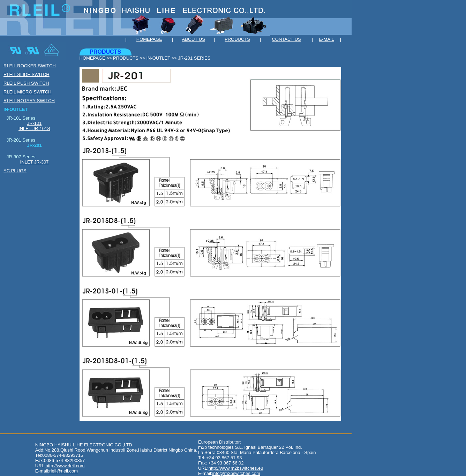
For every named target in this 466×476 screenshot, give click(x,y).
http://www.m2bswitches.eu (236, 468)
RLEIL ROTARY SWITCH (29, 101)
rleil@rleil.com (63, 471)
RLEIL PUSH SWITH (26, 83)
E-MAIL (326, 39)
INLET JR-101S (34, 129)
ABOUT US (194, 39)
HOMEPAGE (149, 39)
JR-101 (35, 123)
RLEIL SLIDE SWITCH (27, 74)
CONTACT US (286, 39)
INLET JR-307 (34, 162)
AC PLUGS (15, 171)
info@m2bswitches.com (236, 473)
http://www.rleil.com (65, 466)
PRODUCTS (237, 39)
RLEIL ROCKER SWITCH (30, 66)
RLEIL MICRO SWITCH (27, 92)
